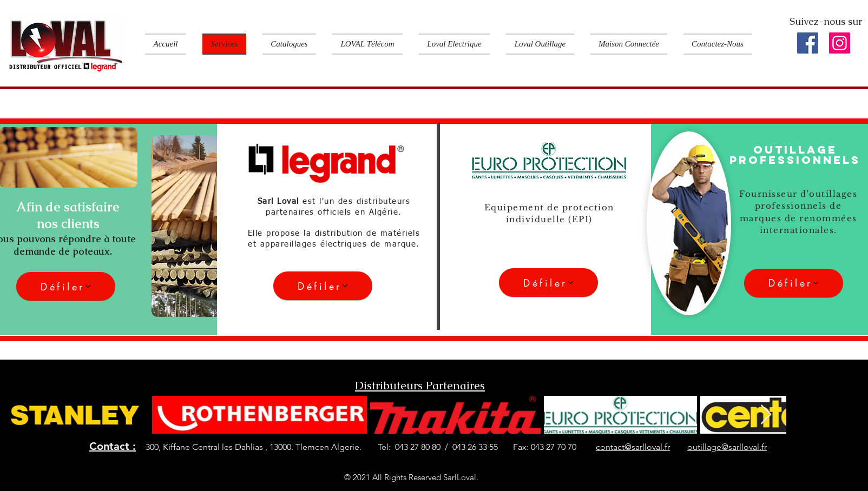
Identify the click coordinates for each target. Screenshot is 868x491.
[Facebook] (808, 43)
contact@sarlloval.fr (633, 447)
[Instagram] (840, 43)
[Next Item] (766, 415)
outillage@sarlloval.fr (727, 447)
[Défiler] (66, 286)
